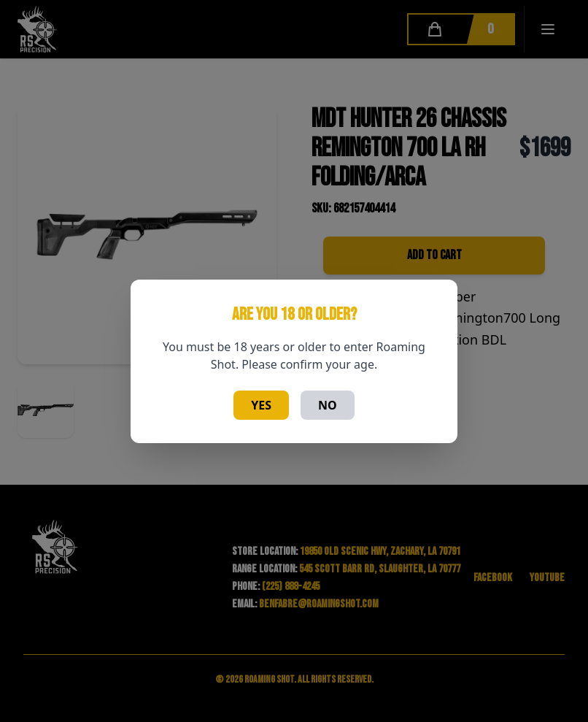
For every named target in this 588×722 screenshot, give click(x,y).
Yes (261, 405)
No (328, 405)
